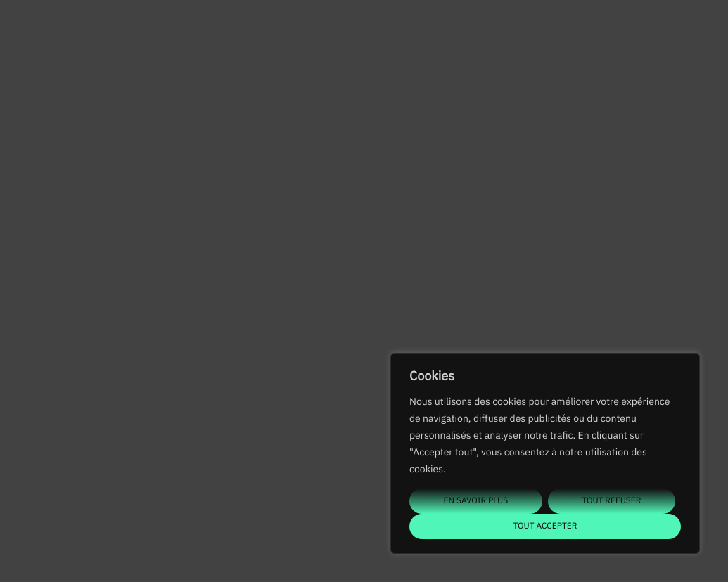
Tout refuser (611, 501)
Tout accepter (545, 526)
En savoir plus (476, 501)
